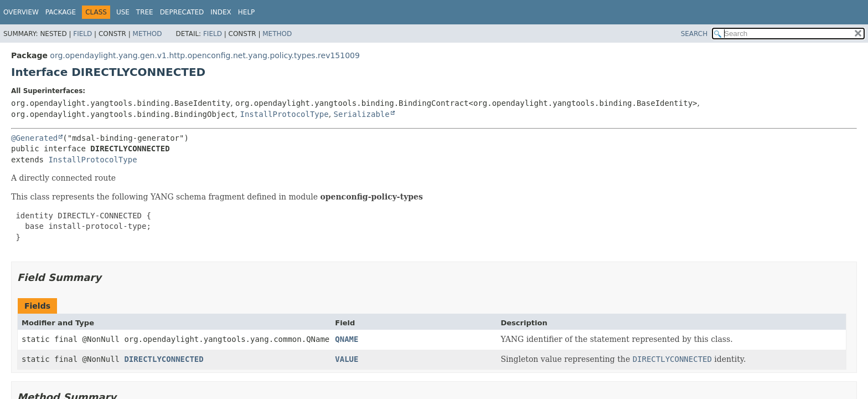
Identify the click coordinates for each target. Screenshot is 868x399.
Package (61, 12)
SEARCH (694, 34)
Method (148, 34)
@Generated (34, 138)
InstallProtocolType (284, 114)
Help (247, 12)
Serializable (362, 114)
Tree (145, 12)
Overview (21, 12)
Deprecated (182, 12)
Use (123, 12)
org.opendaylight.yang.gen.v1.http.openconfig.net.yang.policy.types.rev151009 (205, 55)
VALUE (347, 359)
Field (82, 34)
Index (221, 12)
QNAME (347, 339)
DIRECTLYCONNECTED (164, 359)
